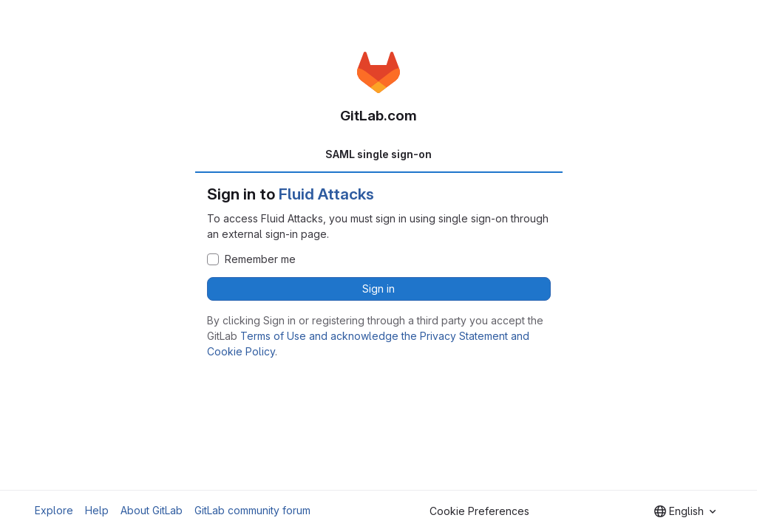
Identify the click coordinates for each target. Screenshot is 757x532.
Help (97, 510)
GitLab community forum (252, 510)
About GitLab (152, 510)
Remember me (260, 259)
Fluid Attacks (326, 194)
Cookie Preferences (479, 511)
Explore (54, 510)
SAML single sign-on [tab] (378, 154)
